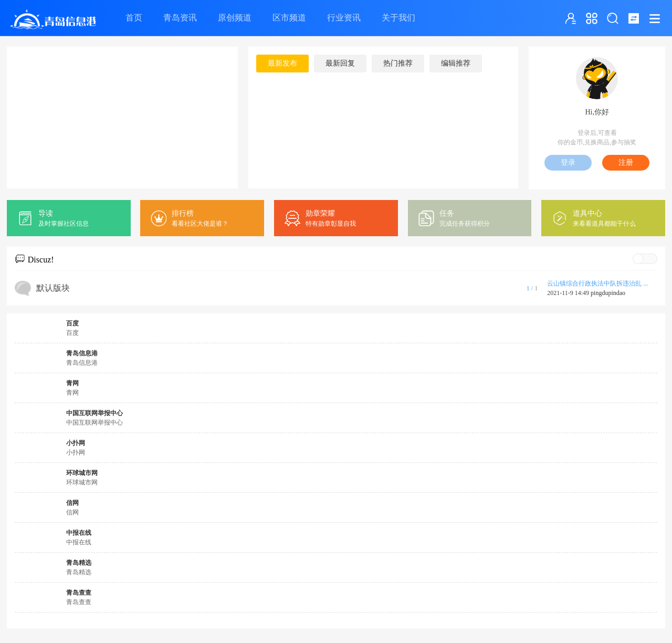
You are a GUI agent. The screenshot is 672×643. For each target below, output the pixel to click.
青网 (72, 383)
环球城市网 (82, 473)
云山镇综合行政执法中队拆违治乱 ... (597, 283)
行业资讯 (344, 18)
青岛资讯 (180, 18)
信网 (72, 503)
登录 (568, 162)
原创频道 (235, 18)
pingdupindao (608, 293)
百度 (72, 323)
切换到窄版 (634, 18)
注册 (626, 162)
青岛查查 (79, 593)
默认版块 (53, 288)
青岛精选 (79, 563)
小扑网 (76, 443)
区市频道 (289, 18)
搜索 (613, 18)
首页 (134, 18)
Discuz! (41, 260)
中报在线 (79, 533)
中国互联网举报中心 (94, 413)
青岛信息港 (82, 353)
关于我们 (398, 18)
